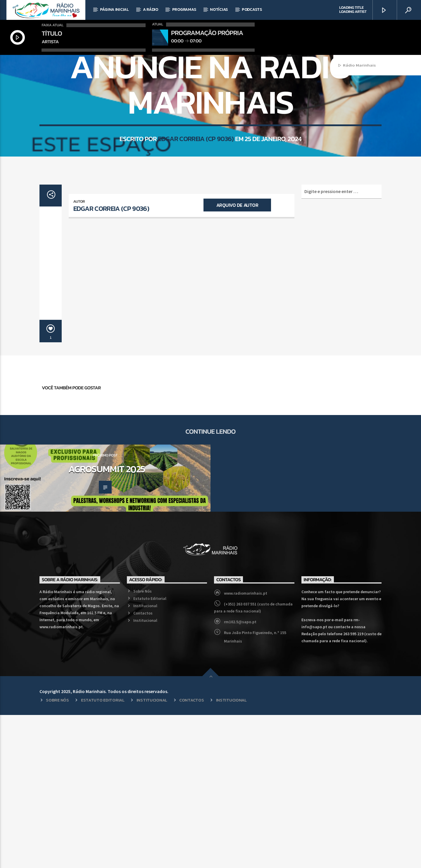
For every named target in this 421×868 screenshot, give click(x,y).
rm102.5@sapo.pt (240, 775)
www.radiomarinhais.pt (246, 746)
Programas (184, 9)
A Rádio (151, 9)
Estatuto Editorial (150, 751)
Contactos (143, 766)
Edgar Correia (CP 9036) (196, 233)
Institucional (145, 759)
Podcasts (252, 9)
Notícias (219, 9)
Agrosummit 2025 (107, 622)
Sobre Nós (143, 744)
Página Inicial (114, 9)
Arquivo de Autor (237, 358)
